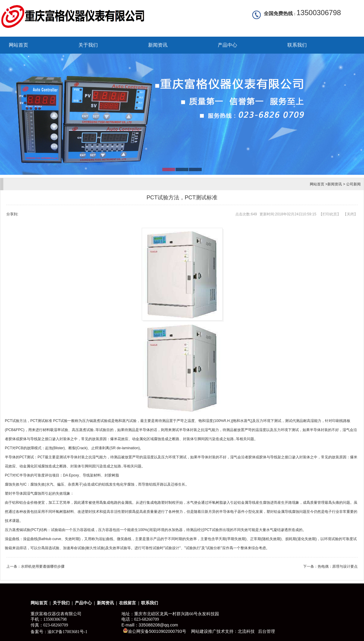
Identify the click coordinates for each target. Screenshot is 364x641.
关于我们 (88, 45)
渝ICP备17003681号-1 (67, 632)
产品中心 (227, 45)
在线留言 (127, 603)
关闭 (350, 214)
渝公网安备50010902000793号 (155, 631)
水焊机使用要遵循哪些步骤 (43, 566)
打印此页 (330, 214)
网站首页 (18, 45)
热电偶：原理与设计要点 (338, 566)
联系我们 (297, 45)
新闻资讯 (158, 45)
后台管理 (266, 631)
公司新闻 (353, 184)
